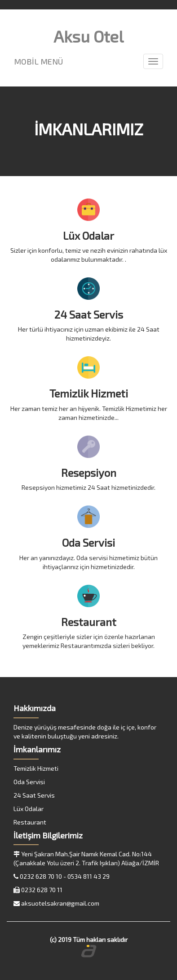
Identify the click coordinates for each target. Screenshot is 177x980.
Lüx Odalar (29, 809)
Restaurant (30, 822)
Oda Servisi (29, 782)
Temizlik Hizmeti (36, 768)
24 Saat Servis (34, 795)
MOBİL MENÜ (38, 61)
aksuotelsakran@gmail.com (60, 903)
